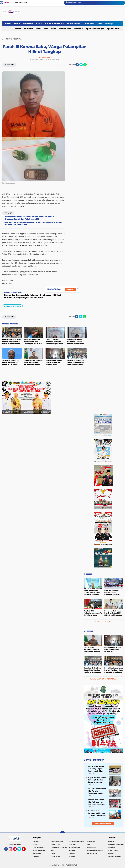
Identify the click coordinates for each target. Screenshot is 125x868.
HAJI (39, 29)
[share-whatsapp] (85, 65)
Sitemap (111, 853)
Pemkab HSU (114, 29)
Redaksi (111, 841)
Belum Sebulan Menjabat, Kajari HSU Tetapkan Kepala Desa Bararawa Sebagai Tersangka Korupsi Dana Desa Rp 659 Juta (93, 649)
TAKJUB (36, 856)
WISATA (72, 856)
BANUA (17, 24)
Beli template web (114, 856)
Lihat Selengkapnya (103, 823)
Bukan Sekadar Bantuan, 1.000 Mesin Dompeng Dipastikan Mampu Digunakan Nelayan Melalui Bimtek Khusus (97, 813)
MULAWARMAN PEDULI (96, 850)
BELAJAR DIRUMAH (76, 841)
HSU (47, 29)
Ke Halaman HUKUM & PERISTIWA (103, 679)
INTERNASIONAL (74, 24)
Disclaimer (112, 847)
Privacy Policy (113, 850)
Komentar (9, 65)
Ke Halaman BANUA (103, 622)
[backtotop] (62, 833)
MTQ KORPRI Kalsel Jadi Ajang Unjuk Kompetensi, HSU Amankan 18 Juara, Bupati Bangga (96, 769)
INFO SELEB (91, 847)
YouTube (25, 850)
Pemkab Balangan (96, 29)
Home (7, 3)
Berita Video (55, 844)
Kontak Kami (66, 29)
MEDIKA (72, 850)
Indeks (8, 24)
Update (70, 289)
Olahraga (109, 24)
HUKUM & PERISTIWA (54, 24)
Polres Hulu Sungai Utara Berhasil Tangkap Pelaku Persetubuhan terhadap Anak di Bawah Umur (114, 670)
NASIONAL (89, 24)
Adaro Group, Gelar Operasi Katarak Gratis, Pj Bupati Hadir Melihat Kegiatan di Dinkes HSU (93, 592)
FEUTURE (72, 844)
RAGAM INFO (92, 853)
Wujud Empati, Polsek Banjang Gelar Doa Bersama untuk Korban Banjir (97, 780)
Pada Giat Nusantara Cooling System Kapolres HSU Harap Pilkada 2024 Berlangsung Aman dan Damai (113, 592)
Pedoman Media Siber (116, 844)
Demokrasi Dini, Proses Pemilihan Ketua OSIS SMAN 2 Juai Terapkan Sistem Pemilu (113, 613)
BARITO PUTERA (57, 841)
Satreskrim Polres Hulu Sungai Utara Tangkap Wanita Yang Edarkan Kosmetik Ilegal (92, 670)
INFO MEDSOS (74, 847)
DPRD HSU (29, 29)
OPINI (100, 24)
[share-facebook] (77, 65)
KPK (54, 29)
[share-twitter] (81, 65)
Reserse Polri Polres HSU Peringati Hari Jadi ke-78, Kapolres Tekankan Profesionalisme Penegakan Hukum (96, 802)
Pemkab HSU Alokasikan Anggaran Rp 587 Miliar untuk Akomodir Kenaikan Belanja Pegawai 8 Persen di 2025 (93, 613)
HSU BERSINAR (39, 847)
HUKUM (88, 631)
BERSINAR (28, 24)
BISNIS (39, 24)
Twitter (20, 850)
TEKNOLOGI (55, 856)
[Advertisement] (31, 377)
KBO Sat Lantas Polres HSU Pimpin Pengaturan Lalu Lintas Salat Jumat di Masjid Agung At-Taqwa (97, 791)
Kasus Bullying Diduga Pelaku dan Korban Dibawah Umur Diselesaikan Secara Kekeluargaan (113, 649)
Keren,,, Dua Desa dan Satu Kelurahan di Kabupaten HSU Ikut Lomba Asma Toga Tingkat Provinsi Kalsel (32, 296)
